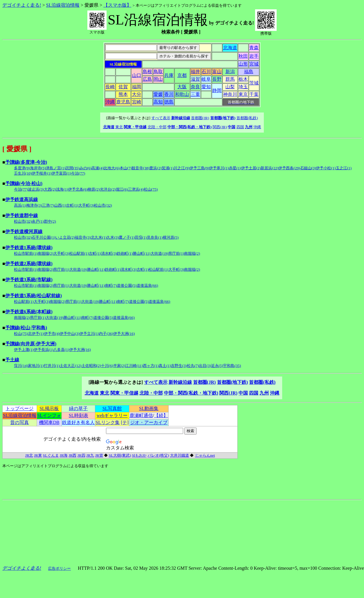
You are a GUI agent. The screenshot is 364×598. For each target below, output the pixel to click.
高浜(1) (20, 205)
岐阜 (206, 79)
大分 (137, 94)
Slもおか (139, 455)
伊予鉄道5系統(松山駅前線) (34, 296)
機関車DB (49, 422)
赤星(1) (235, 168)
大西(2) (50, 189)
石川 (206, 72)
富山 (217, 72)
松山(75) (151, 189)
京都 (182, 75)
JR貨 (99, 455)
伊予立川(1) (89, 334)
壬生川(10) (23, 173)
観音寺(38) (141, 168)
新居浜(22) (270, 168)
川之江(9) (182, 168)
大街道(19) (159, 253)
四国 (240, 127)
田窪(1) (141, 237)
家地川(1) (36, 366)
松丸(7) (193, 366)
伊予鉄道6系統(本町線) (29, 312)
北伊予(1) (36, 334)
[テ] (125, 422)
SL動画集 (149, 408)
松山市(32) (103, 205)
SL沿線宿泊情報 (63, 5)
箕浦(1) (168, 168)
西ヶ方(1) (151, 366)
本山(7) (126, 168)
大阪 (182, 87)
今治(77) (78, 173)
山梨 (230, 87)
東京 (243, 94)
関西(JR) (220, 127)
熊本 (123, 94)
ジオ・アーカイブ (149, 422)
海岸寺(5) (38, 168)
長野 (217, 79)
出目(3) (205, 366)
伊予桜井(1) (42, 173)
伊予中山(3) (70, 334)
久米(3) (113, 237)
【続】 (161, 415)
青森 (254, 48)
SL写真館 (112, 408)
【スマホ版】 (117, 5)
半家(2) (119, 366)
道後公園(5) (127, 285)
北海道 (230, 48)
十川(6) (107, 366)
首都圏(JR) (200, 118)
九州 (249, 127)
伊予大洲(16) (124, 334)
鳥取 (158, 72)
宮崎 (137, 102)
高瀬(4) (98, 168)
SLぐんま (51, 455)
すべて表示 (161, 118)
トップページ (20, 408)
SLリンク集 (108, 422)
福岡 (137, 87)
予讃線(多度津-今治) (26, 162)
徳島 (169, 102)
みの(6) (86, 168)
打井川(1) (52, 366)
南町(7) (111, 285)
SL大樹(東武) (120, 455)
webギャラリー (112, 415)
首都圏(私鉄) (247, 118)
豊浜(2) (156, 168)
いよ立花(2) (65, 237)
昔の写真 (20, 422)
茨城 (254, 83)
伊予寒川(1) (219, 168)
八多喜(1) (61, 350)
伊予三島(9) (199, 168)
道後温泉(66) (147, 285)
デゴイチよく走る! (22, 5)
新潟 (230, 72)
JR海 (64, 455)
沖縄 (110, 102)
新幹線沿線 (181, 118)
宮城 (254, 64)
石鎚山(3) (308, 168)
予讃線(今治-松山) (24, 183)
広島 (147, 79)
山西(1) (60, 205)
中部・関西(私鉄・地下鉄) (190, 127)
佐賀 (123, 87)
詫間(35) (73, 168)
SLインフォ (49, 415)
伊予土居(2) (251, 168)
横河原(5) (171, 237)
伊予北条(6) (78, 189)
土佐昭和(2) (91, 366)
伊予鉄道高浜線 (22, 199)
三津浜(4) (136, 189)
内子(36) (106, 334)
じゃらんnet (205, 455)
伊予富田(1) (61, 173)
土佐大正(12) (70, 366)
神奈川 (230, 94)
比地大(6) (112, 168)
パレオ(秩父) (158, 455)
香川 (169, 94)
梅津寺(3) (34, 205)
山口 (137, 75)
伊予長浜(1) (44, 350)
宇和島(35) (232, 366)
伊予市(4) (52, 334)
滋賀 (195, 79)
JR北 (29, 455)
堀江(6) (122, 189)
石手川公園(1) (44, 237)
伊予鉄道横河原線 (24, 232)
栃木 (243, 79)
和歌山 (182, 94)
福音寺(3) (83, 237)
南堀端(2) (46, 253)
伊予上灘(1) (24, 350)
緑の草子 (78, 408)
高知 (158, 102)
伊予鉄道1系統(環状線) (29, 248)
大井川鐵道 (180, 455)
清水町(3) (109, 253)
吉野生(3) (179, 366)
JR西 (72, 455)
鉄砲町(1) (125, 253)
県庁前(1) (176, 253)
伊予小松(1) (326, 168)
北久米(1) (99, 237)
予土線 (12, 360)
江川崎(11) (134, 366)
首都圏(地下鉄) (223, 118)
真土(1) (165, 366)
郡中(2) (50, 221)
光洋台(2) (108, 189)
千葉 (254, 94)
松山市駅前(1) (26, 253)
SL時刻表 (78, 415)
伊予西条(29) (289, 168)
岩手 (254, 56)
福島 (249, 72)
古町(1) (72, 205)
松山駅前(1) (79, 253)
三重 (195, 94)
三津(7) (48, 205)
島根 (147, 72)
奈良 (195, 87)
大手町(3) (86, 205)
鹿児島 (123, 102)
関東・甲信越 (135, 127)
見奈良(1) (155, 237)
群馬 (230, 79)
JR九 (90, 455)
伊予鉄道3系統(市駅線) (29, 280)
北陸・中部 (157, 127)
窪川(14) (21, 366)
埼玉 (243, 87)
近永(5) (217, 366)
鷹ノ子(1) (127, 237)
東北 (119, 127)
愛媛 (158, 94)
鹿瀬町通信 (141, 415)
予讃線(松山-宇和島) (26, 328)
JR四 (81, 455)
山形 (243, 64)
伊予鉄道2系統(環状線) (29, 264)
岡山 (158, 79)
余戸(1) (38, 221)
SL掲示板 (49, 408)
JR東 (38, 455)
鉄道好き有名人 (78, 422)
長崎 (110, 87)
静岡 (217, 90)
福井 (195, 72)
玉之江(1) (344, 168)
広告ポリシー (59, 568)
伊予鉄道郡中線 (22, 216)
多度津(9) (22, 168)
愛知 (206, 87)
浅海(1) (62, 189)
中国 (232, 127)
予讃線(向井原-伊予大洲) (31, 344)
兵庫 (169, 75)
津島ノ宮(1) (56, 168)
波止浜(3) (36, 189)
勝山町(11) (142, 253)
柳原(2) (94, 189)
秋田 (243, 56)
